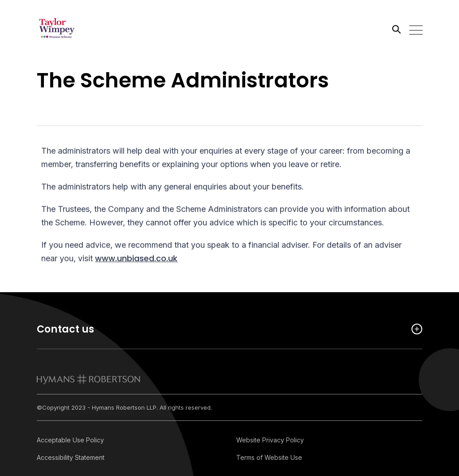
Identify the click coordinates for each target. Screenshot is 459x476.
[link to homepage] (89, 379)
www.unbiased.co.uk (136, 259)
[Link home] (77, 29)
